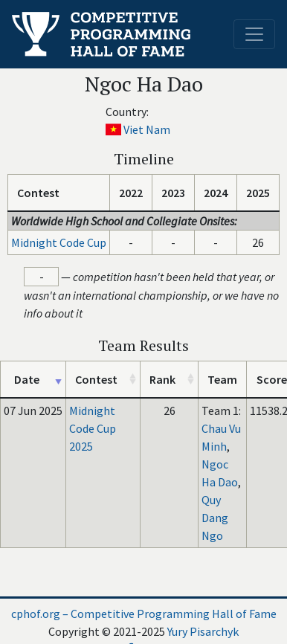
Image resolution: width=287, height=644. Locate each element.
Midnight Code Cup (59, 242)
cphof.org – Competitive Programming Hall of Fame (144, 614)
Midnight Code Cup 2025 (93, 428)
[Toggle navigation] (254, 34)
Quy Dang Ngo (215, 518)
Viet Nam (147, 129)
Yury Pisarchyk (203, 631)
